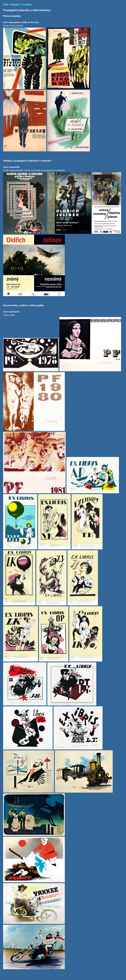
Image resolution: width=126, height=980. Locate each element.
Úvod (6, 4)
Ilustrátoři (15, 4)
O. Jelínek (26, 4)
